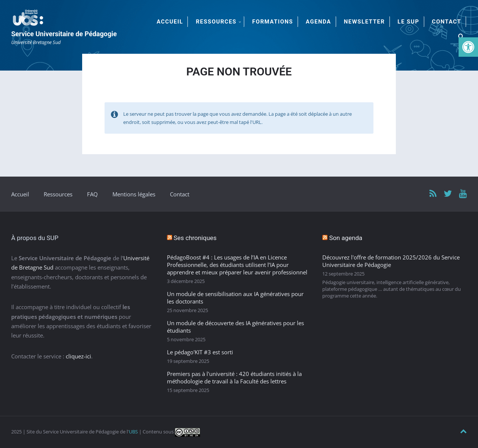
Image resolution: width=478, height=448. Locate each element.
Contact (180, 194)
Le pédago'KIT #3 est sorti (200, 352)
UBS (133, 432)
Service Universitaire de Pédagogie (64, 34)
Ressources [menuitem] (216, 22)
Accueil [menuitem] (170, 22)
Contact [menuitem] (447, 22)
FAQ (92, 194)
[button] (468, 47)
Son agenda (346, 238)
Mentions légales (134, 194)
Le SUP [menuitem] (409, 22)
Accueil (20, 194)
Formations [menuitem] (272, 22)
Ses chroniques (195, 238)
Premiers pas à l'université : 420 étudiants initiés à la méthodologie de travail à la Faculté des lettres (234, 377)
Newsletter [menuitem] (364, 22)
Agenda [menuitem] (319, 22)
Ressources (58, 194)
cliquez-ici (78, 356)
